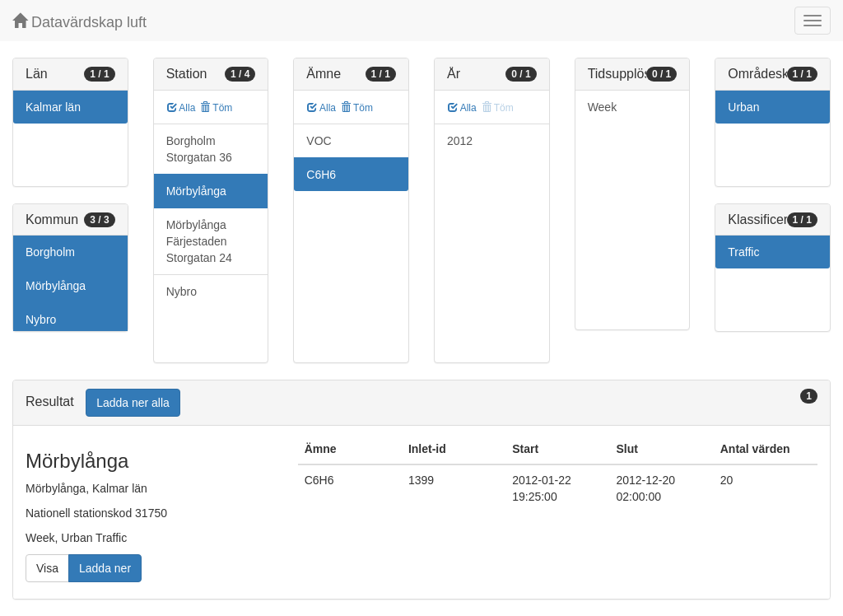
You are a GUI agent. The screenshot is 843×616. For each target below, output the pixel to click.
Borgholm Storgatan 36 (199, 149)
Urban (743, 107)
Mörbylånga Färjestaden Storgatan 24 (199, 241)
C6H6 (321, 175)
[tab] (421, 403)
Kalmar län (53, 107)
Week (603, 107)
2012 (460, 141)
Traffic (743, 252)
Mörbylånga (56, 286)
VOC (319, 141)
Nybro (41, 320)
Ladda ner (105, 568)
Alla (182, 108)
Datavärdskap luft (79, 22)
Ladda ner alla (133, 403)
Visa (47, 568)
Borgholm (50, 252)
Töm (216, 108)
